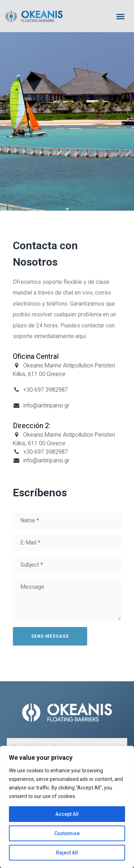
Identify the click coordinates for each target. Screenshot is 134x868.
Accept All (67, 814)
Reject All (67, 853)
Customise (67, 833)
